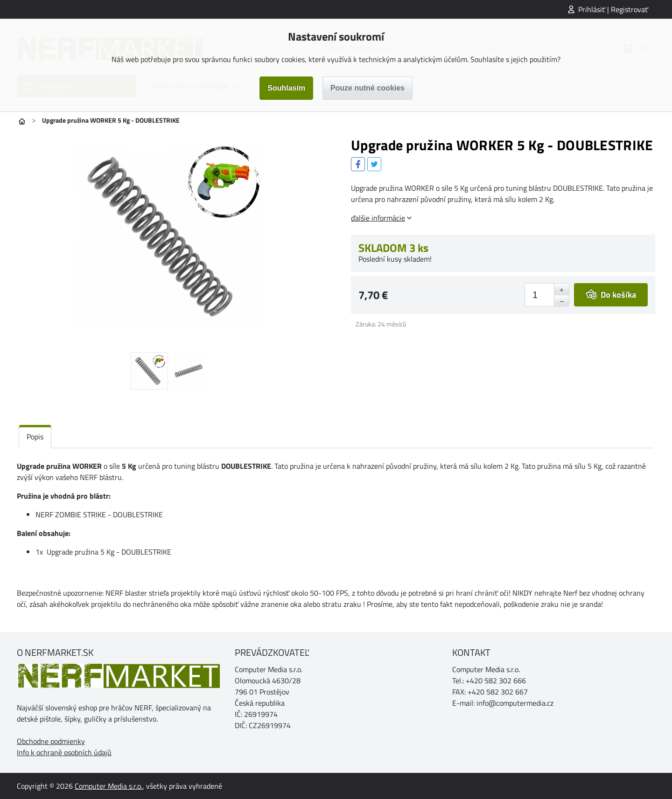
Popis (35, 437)
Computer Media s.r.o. (108, 786)
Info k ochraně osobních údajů (64, 752)
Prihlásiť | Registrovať (613, 9)
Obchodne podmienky (51, 741)
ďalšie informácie (378, 218)
